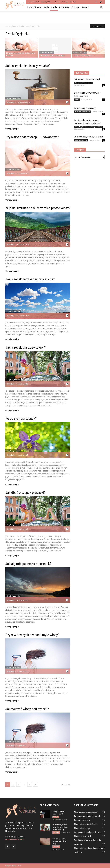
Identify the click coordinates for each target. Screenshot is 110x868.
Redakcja (11, 102)
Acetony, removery (82, 820)
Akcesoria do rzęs (82, 828)
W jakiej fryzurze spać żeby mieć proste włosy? (38, 208)
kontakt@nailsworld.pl (15, 839)
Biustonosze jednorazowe (86, 812)
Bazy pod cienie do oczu (83, 83)
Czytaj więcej (12, 129)
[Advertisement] (55, 17)
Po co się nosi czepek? (21, 419)
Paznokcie (64, 7)
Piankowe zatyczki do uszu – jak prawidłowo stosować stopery (60, 827)
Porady (85, 7)
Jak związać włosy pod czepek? (27, 709)
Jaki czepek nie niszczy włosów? (28, 66)
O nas (57, 2)
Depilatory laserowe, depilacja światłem (88, 127)
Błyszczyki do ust (81, 140)
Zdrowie (75, 7)
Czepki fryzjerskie (13, 50)
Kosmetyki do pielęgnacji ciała (88, 832)
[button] (101, 7)
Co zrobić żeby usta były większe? (89, 137)
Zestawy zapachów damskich (87, 816)
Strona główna (34, 7)
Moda (46, 7)
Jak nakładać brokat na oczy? (87, 79)
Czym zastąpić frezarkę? (85, 108)
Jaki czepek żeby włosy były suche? (30, 279)
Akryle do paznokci (82, 836)
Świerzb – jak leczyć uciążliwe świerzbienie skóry (60, 841)
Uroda (54, 7)
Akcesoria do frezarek (82, 112)
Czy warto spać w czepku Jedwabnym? (32, 137)
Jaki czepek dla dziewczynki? (25, 347)
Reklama (65, 2)
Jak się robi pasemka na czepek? (28, 564)
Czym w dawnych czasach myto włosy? (32, 635)
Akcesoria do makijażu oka (86, 824)
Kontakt (73, 2)
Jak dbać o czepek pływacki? (25, 493)
